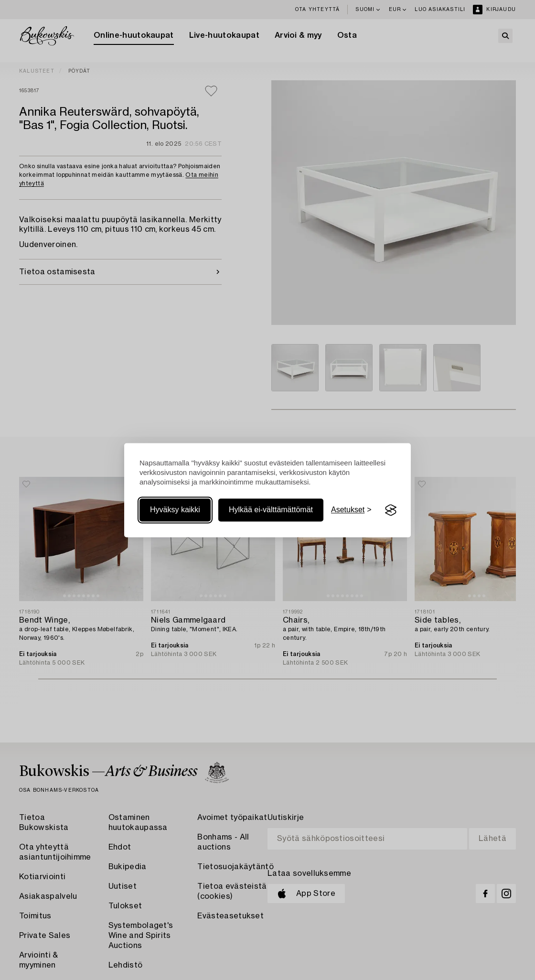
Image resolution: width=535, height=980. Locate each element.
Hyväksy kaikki (175, 510)
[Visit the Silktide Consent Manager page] (391, 510)
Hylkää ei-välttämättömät (271, 510)
